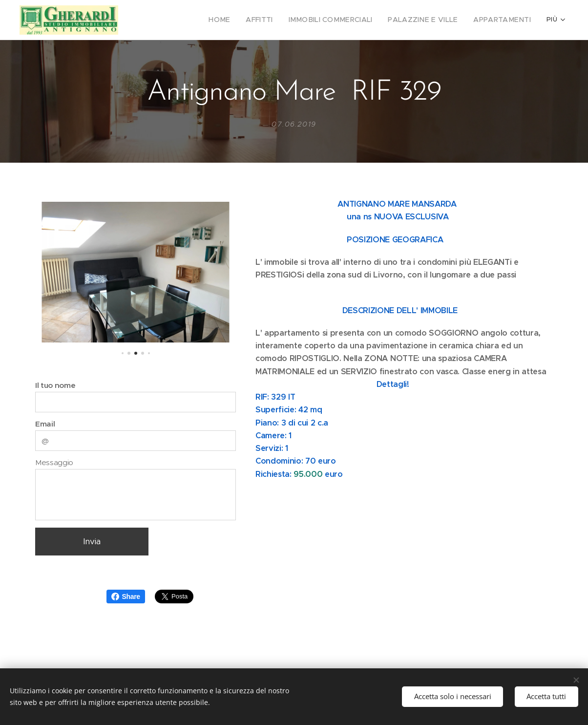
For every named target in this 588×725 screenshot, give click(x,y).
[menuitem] (164, 20)
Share (126, 597)
